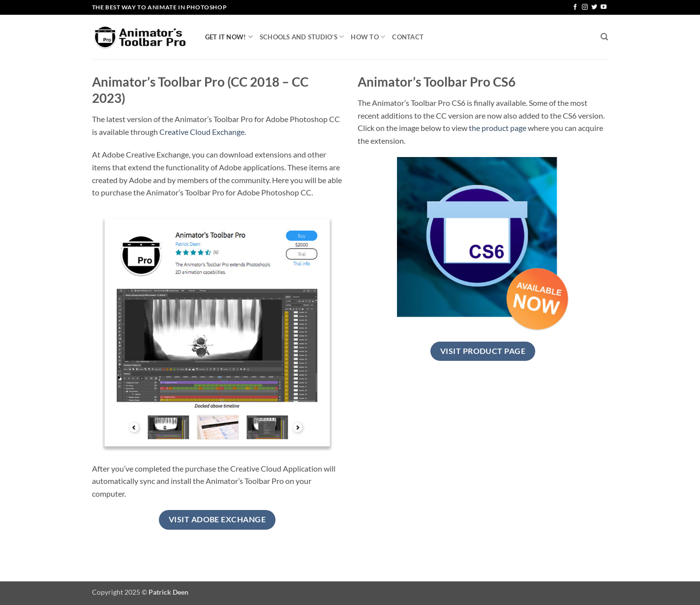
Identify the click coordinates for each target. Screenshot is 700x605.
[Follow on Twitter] (594, 7)
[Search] (604, 37)
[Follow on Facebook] (575, 7)
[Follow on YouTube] (604, 7)
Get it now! (229, 37)
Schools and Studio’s (302, 37)
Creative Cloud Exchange (202, 132)
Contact (408, 37)
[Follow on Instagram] (585, 7)
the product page (498, 128)
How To (368, 37)
